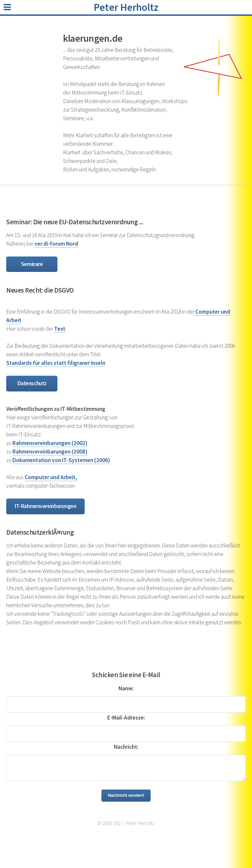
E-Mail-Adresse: (126, 718)
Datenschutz (32, 383)
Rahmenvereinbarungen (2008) (50, 452)
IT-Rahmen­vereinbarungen (45, 506)
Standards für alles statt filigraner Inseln (56, 363)
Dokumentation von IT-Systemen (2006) (61, 460)
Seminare (32, 264)
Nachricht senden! (126, 795)
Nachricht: (126, 747)
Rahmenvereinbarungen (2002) (50, 443)
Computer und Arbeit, (51, 477)
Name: (126, 688)
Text (60, 329)
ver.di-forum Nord (56, 244)
